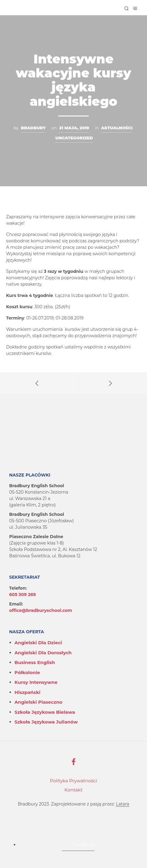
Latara (122, 804)
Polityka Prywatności (74, 781)
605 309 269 (23, 595)
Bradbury (33, 128)
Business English (35, 662)
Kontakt (73, 790)
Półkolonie (27, 672)
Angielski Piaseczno (39, 702)
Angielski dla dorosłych (43, 653)
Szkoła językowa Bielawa (45, 712)
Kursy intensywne (36, 682)
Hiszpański (28, 692)
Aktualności (117, 128)
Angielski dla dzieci (38, 643)
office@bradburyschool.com (41, 610)
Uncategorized (74, 138)
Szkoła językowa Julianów (46, 722)
